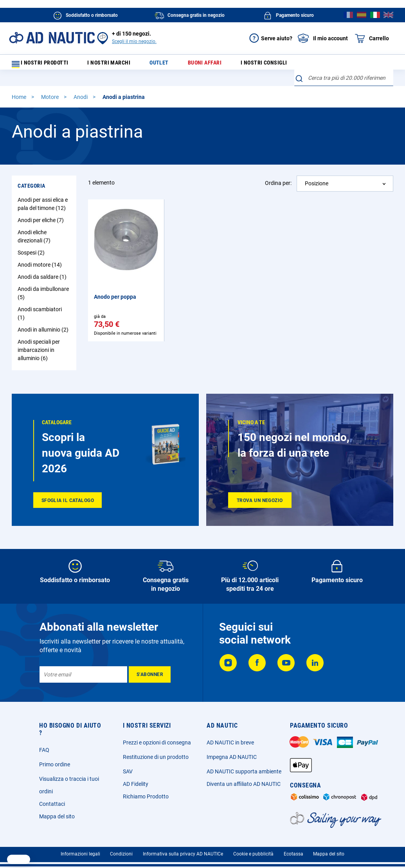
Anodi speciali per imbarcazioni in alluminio (39, 339)
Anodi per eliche (42, 209)
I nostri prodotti (45, 65)
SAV (128, 768)
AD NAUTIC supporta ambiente (244, 768)
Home (20, 86)
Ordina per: (278, 172)
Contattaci (52, 800)
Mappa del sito (57, 813)
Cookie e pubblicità (253, 850)
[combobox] (344, 63)
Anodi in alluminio (44, 318)
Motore (50, 86)
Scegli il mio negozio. (134, 41)
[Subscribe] (150, 671)
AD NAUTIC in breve (230, 739)
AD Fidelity (136, 780)
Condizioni (121, 850)
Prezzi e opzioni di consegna (157, 739)
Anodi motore (41, 253)
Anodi (81, 86)
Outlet (162, 65)
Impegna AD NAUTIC (232, 753)
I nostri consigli (256, 65)
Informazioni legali (80, 850)
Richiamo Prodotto (146, 793)
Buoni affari (201, 65)
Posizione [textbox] (317, 172)
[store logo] (52, 38)
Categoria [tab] (31, 174)
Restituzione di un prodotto (156, 753)
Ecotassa (293, 850)
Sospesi (32, 241)
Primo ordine (55, 761)
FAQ (44, 746)
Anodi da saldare (43, 265)
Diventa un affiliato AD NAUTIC (244, 780)
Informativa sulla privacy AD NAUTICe (183, 850)
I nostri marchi (118, 65)
